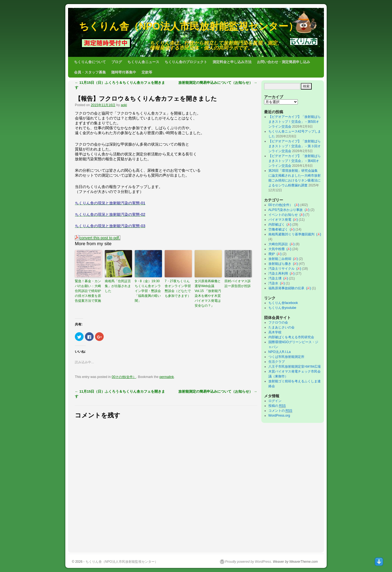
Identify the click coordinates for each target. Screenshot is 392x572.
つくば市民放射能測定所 (286, 357)
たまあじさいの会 (281, 327)
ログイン (275, 401)
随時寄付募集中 (124, 72)
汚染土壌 (276, 278)
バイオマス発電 (281, 220)
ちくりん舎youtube (282, 308)
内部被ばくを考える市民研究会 (291, 337)
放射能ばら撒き (281, 264)
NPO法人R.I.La (280, 352)
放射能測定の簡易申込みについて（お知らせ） (218, 83)
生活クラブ (277, 362)
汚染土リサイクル (282, 269)
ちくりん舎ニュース (143, 62)
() (297, 205)
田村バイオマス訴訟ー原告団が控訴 (238, 284)
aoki (124, 105)
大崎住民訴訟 (279, 244)
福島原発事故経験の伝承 (287, 288)
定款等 (147, 72)
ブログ (117, 62)
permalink (167, 377)
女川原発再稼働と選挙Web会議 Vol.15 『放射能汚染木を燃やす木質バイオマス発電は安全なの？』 (208, 293)
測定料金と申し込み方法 (232, 62)
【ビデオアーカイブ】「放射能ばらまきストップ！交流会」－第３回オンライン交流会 (295, 146)
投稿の (277, 406)
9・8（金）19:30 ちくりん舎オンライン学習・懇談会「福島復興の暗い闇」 (148, 291)
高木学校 (275, 332)
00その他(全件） (124, 377)
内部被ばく (278, 225)
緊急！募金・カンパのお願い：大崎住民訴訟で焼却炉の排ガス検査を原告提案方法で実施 (88, 291)
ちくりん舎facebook (283, 303)
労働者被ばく (279, 229)
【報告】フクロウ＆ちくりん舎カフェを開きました (146, 99)
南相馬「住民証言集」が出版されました (118, 286)
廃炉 (273, 254)
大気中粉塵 (278, 249)
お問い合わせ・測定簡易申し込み (284, 62)
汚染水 (274, 283)
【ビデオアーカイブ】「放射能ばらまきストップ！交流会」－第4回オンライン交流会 (295, 161)
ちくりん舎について (90, 62)
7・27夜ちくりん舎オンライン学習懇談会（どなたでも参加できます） (178, 288)
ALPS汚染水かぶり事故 (287, 210)
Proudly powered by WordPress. (249, 562)
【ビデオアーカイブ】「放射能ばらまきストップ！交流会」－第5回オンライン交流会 (295, 122)
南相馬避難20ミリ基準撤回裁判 (292, 234)
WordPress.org (279, 416)
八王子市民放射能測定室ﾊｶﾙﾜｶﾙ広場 (296, 367)
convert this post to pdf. (98, 238)
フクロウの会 (278, 322)
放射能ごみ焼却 (281, 259)
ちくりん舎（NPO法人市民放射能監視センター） (189, 26)
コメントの (280, 411)
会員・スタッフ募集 (90, 72)
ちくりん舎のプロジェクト (186, 62)
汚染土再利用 (279, 273)
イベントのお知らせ (284, 215)
